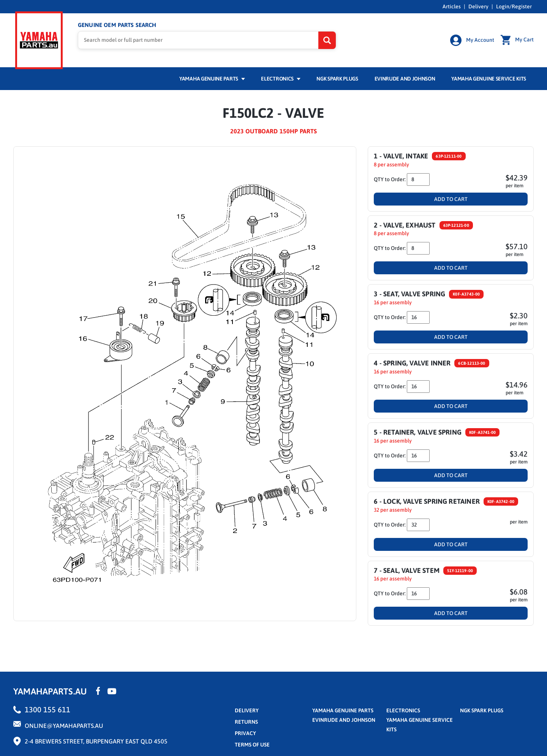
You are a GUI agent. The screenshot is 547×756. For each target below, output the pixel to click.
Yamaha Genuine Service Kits (489, 75)
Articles (452, 6)
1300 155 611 (47, 706)
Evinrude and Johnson (405, 75)
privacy (245, 729)
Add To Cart (451, 195)
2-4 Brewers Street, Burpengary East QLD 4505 (96, 737)
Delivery (478, 6)
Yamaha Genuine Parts (212, 75)
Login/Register (514, 6)
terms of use (252, 741)
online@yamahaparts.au (64, 722)
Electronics (281, 75)
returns (246, 718)
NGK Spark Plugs (337, 75)
